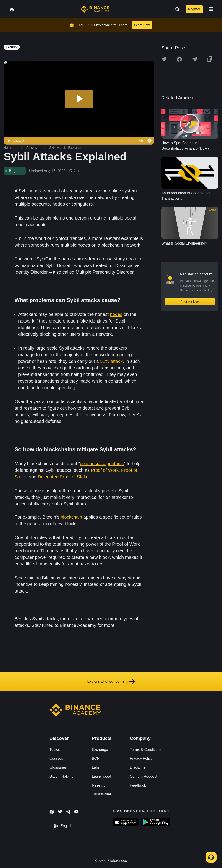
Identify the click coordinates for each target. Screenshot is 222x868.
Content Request (144, 776)
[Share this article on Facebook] (179, 59)
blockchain (72, 517)
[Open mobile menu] (211, 9)
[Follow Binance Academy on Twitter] (60, 812)
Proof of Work (105, 470)
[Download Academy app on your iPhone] (126, 823)
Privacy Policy (141, 758)
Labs (96, 767)
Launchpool (101, 776)
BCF (96, 758)
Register (194, 9)
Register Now (190, 302)
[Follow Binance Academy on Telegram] (68, 812)
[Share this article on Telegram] (194, 59)
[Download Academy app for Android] (156, 823)
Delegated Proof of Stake (63, 477)
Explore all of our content (111, 681)
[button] (211, 9)
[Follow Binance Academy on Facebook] (52, 812)
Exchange (100, 750)
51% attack (111, 361)
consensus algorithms (102, 464)
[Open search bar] (176, 9)
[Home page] (95, 9)
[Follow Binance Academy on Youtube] (76, 812)
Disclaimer (138, 767)
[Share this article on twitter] (164, 59)
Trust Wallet (101, 794)
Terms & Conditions (146, 750)
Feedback (138, 785)
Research (100, 785)
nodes (116, 314)
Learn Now (142, 25)
